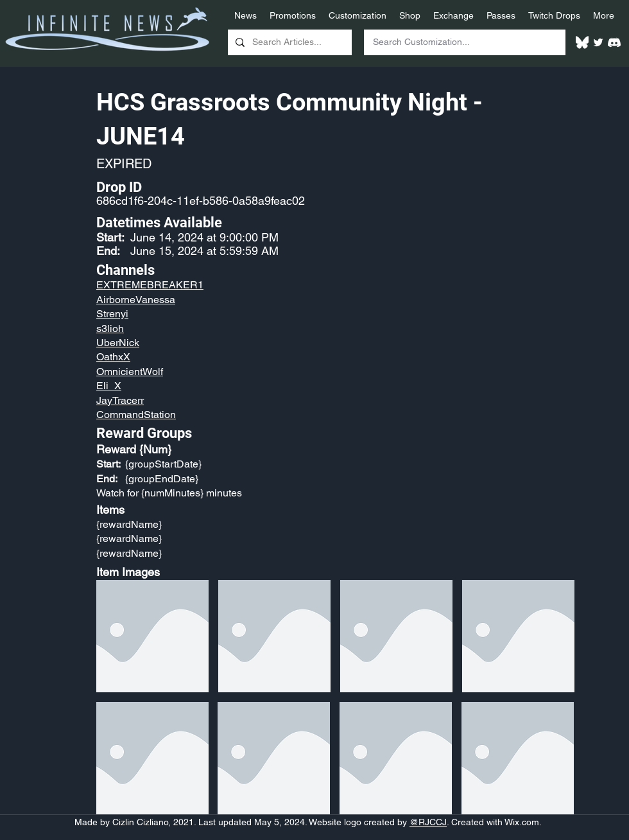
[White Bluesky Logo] (582, 42)
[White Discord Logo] (614, 42)
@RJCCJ (428, 822)
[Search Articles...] (289, 42)
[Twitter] (598, 42)
